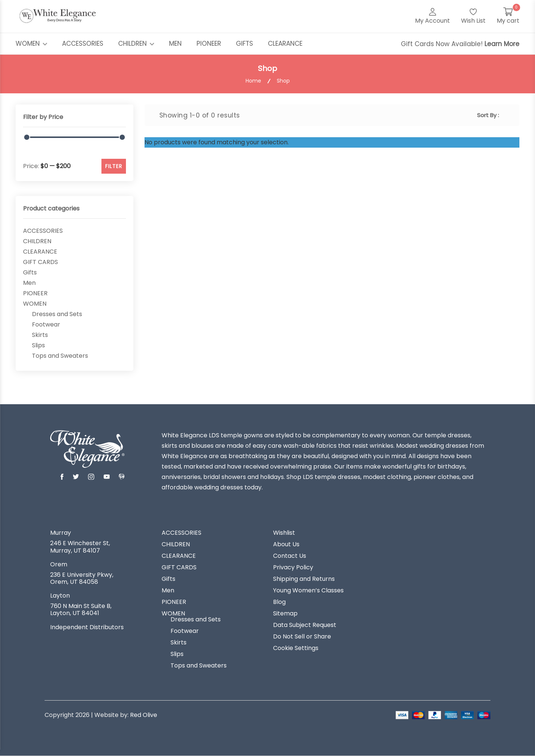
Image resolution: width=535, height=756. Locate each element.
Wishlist (284, 533)
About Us (286, 544)
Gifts (30, 273)
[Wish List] (473, 16)
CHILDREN (136, 44)
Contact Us (290, 556)
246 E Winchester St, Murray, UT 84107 (80, 547)
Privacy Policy (293, 567)
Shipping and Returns (304, 579)
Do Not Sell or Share (302, 637)
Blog (279, 602)
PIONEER (209, 44)
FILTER (114, 166)
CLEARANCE (285, 44)
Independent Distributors (87, 627)
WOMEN (31, 44)
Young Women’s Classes (308, 591)
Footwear (46, 325)
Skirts (40, 335)
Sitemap (285, 614)
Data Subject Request (305, 625)
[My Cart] (508, 16)
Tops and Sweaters (60, 356)
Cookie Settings (296, 648)
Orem (59, 564)
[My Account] (432, 16)
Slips (38, 345)
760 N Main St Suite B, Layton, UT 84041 (81, 609)
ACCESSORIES (83, 44)
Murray (61, 533)
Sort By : (488, 115)
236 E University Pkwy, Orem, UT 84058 (82, 578)
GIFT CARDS (40, 262)
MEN (175, 44)
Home (253, 81)
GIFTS (244, 44)
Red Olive (144, 715)
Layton (60, 596)
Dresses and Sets (57, 314)
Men (29, 283)
